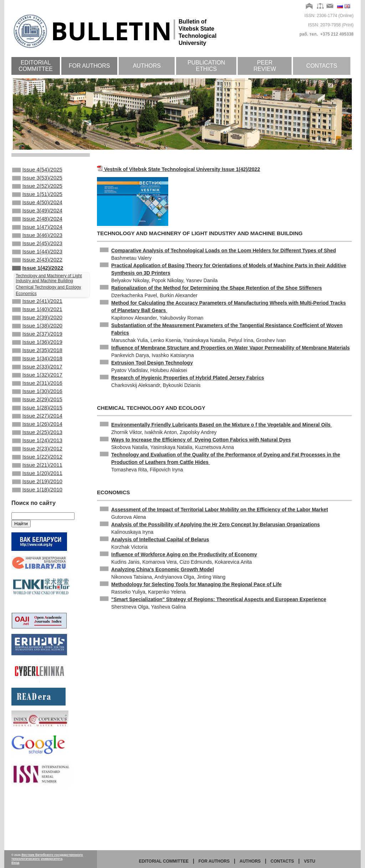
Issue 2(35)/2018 (37, 378)
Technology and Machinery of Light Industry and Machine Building (49, 297)
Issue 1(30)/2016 (37, 426)
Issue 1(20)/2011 (37, 522)
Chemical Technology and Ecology (48, 306)
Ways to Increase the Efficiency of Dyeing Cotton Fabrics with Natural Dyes (201, 440)
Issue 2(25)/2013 (37, 474)
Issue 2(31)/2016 (37, 417)
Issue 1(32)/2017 (37, 407)
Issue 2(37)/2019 (37, 359)
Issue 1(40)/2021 (37, 330)
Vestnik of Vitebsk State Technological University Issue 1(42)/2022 (182, 169)
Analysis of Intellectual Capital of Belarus (160, 539)
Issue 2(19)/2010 (37, 532)
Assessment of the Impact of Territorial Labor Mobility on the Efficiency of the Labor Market (220, 510)
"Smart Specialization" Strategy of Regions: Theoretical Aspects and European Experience (219, 599)
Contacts (322, 66)
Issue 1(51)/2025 (37, 199)
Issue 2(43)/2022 (37, 276)
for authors (214, 861)
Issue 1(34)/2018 (37, 388)
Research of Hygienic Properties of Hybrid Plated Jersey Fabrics (188, 378)
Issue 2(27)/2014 (37, 455)
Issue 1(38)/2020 (37, 349)
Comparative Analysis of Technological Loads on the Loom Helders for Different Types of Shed (224, 250)
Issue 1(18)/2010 (37, 542)
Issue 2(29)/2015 (37, 436)
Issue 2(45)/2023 (37, 257)
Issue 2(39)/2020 (37, 340)
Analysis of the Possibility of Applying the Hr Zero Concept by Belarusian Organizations (215, 525)
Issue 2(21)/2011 (37, 513)
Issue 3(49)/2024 (37, 218)
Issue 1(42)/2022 (38, 286)
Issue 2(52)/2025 (37, 190)
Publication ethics (206, 66)
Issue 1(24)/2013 (37, 484)
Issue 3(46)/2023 (37, 247)
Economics (26, 312)
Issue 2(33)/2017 (37, 397)
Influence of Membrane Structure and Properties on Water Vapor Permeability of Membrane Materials (230, 348)
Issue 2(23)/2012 (37, 494)
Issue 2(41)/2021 (37, 320)
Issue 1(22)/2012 (37, 503)
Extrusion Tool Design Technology (152, 363)
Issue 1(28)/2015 (37, 445)
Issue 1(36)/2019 (37, 368)
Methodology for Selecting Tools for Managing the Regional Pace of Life (196, 584)
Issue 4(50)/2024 (37, 209)
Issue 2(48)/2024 (37, 228)
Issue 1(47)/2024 (37, 238)
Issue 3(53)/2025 (37, 180)
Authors (147, 66)
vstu (310, 861)
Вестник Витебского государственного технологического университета (47, 857)
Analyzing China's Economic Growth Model (163, 569)
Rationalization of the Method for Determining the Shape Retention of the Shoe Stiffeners (217, 288)
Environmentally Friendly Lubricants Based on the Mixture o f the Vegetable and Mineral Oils (222, 425)
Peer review (265, 66)
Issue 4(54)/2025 (37, 170)
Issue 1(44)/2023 (37, 267)
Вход (15, 863)
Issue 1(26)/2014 (37, 465)
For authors (89, 66)
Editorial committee (36, 66)
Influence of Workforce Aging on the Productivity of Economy (184, 554)
